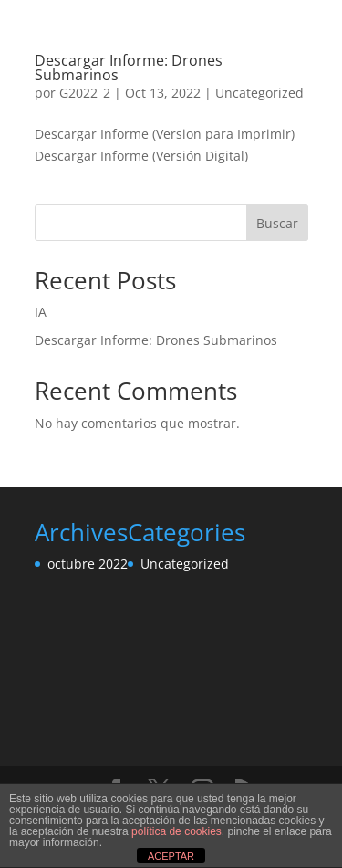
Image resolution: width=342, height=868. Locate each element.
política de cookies (176, 831)
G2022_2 (85, 93)
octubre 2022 (88, 564)
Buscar (277, 223)
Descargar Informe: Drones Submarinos (129, 68)
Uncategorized (259, 93)
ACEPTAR (171, 856)
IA (41, 312)
